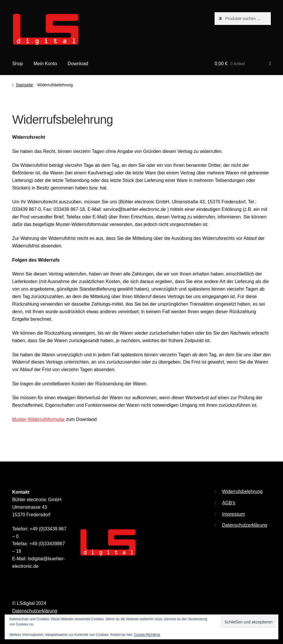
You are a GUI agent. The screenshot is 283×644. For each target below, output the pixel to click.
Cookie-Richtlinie (147, 635)
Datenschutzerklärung (245, 525)
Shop (18, 64)
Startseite (25, 85)
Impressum (234, 514)
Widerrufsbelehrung (242, 491)
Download (78, 64)
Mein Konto (45, 64)
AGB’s (229, 503)
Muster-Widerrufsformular (38, 419)
